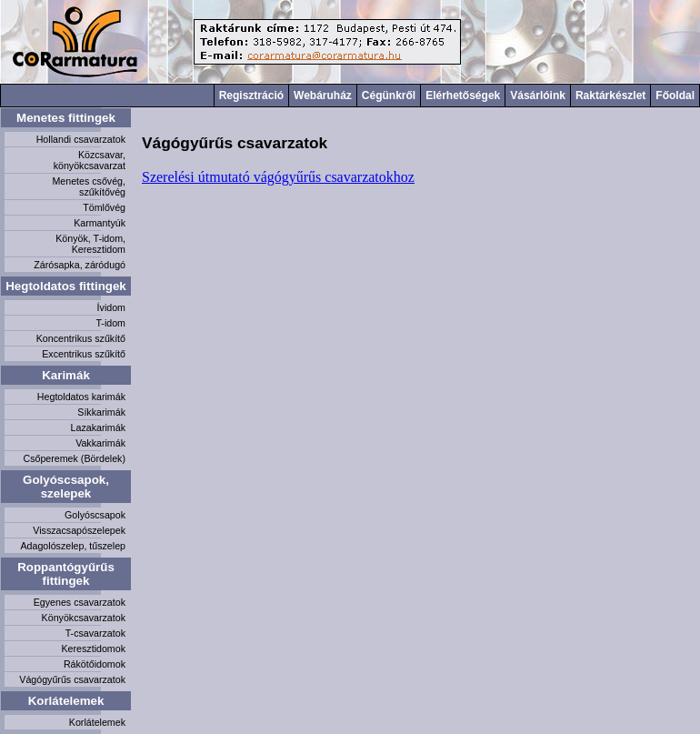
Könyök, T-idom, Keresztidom (90, 244)
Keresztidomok (94, 649)
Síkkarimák (101, 412)
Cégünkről (389, 96)
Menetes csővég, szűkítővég (89, 186)
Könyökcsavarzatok (84, 618)
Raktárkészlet (610, 96)
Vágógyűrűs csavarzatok (72, 679)
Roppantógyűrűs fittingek (66, 574)
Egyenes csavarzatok (80, 602)
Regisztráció (251, 96)
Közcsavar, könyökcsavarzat (90, 160)
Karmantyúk (100, 223)
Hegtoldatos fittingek (66, 286)
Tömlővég (104, 207)
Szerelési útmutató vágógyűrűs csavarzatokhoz (278, 177)
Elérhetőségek (463, 96)
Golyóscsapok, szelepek (66, 487)
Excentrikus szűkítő (84, 354)
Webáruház (323, 96)
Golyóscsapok (95, 515)
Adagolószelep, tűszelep (73, 546)
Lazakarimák (98, 427)
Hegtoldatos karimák (81, 397)
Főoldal (675, 96)
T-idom (110, 323)
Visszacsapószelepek (79, 530)
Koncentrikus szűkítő (81, 338)
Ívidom (111, 307)
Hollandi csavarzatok (81, 139)
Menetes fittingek (66, 118)
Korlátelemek (66, 701)
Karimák (66, 375)
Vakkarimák (100, 443)
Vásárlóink (538, 96)
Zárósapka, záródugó (80, 265)
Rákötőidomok (95, 664)
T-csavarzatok (95, 633)
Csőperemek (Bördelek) (74, 458)
